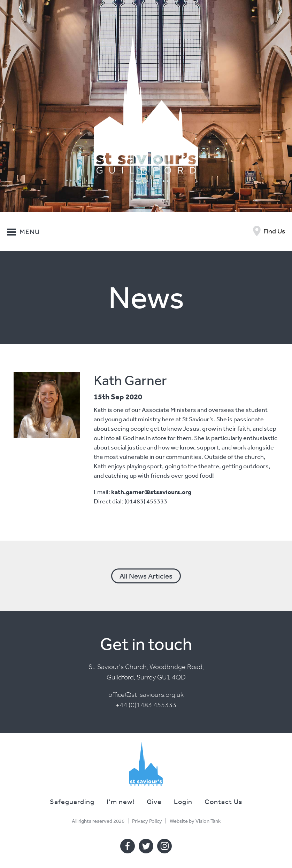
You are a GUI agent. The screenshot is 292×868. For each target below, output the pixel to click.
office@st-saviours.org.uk (146, 695)
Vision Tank (208, 821)
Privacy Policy (147, 821)
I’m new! (121, 801)
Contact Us (223, 801)
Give (154, 801)
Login (183, 801)
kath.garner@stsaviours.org (151, 492)
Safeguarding (72, 801)
